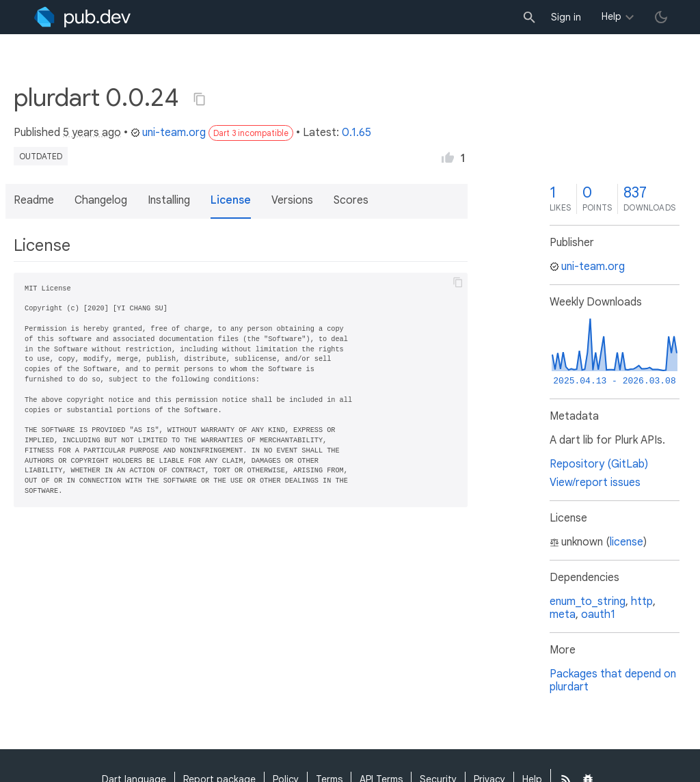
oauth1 (598, 615)
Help (611, 16)
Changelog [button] (101, 200)
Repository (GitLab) (599, 464)
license (627, 542)
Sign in (566, 17)
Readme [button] (34, 200)
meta (563, 615)
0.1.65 (356, 133)
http (642, 602)
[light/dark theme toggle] (661, 17)
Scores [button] (351, 200)
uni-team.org (168, 133)
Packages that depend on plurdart (613, 680)
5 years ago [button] (92, 133)
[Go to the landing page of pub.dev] (82, 17)
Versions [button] (292, 200)
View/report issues (595, 483)
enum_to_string (588, 602)
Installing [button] (169, 200)
